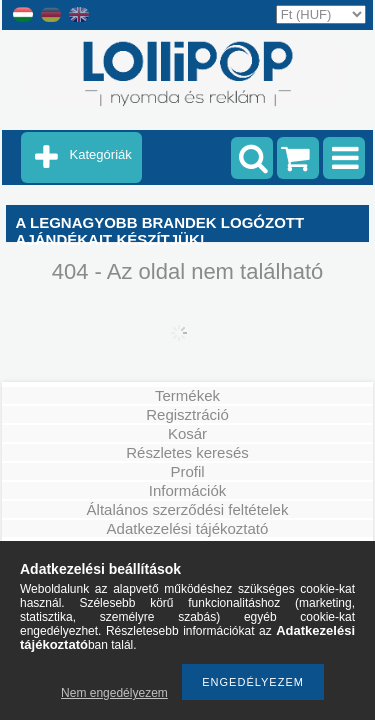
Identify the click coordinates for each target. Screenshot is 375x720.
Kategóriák (101, 154)
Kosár (187, 433)
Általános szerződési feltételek (188, 509)
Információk (188, 490)
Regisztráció (187, 414)
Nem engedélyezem (114, 693)
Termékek (187, 395)
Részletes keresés (187, 452)
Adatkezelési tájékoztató (188, 528)
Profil (187, 471)
